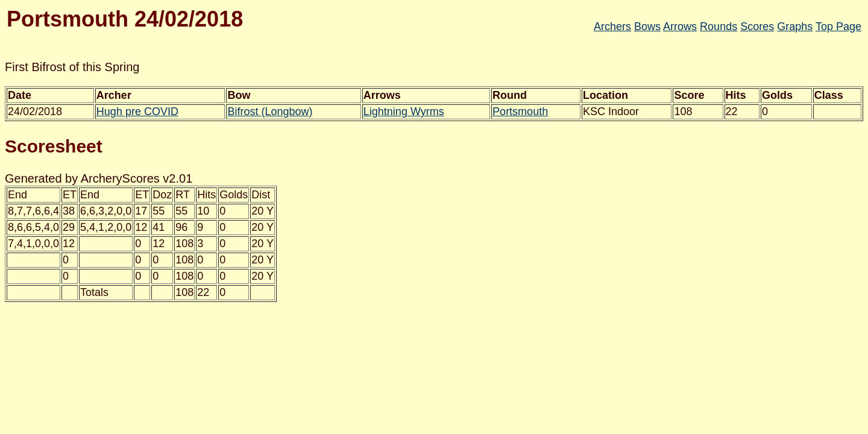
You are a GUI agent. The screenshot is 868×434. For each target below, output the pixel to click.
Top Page (838, 27)
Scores (757, 27)
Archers (612, 27)
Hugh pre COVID (137, 112)
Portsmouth (520, 112)
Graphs (795, 27)
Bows (647, 27)
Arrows (680, 27)
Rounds (719, 27)
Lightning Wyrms (404, 112)
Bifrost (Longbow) (270, 112)
